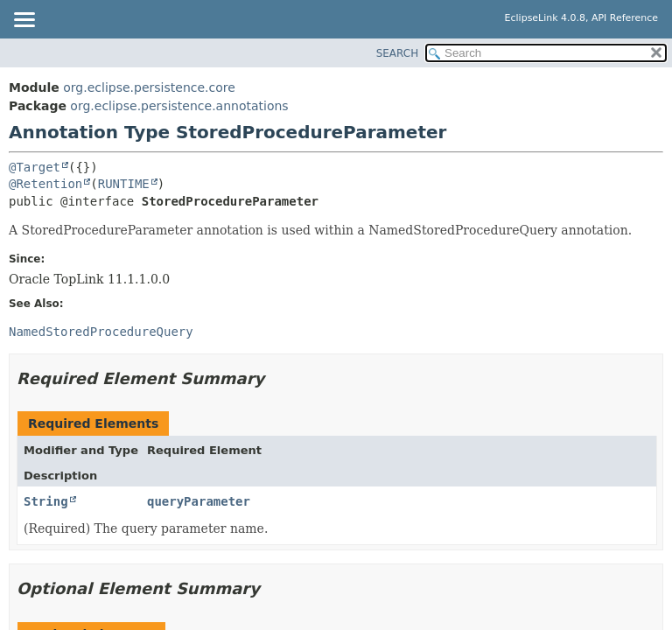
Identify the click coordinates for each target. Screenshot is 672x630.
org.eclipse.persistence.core (149, 87)
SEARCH (398, 53)
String (46, 501)
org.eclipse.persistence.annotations (179, 106)
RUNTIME (124, 184)
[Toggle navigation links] (24, 21)
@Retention (45, 184)
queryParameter (199, 501)
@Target (35, 167)
